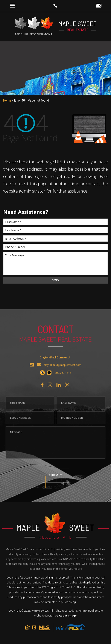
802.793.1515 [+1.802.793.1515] (72, 559)
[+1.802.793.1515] (42, 381)
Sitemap (81, 611)
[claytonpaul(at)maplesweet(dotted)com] (99, 6)
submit (56, 483)
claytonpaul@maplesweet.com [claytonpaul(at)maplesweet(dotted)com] (62, 373)
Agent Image (68, 616)
